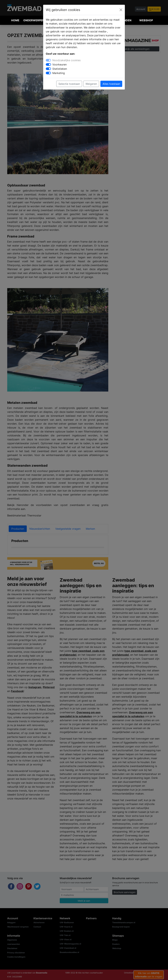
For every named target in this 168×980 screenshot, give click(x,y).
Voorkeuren (59, 64)
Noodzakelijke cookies (66, 60)
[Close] (121, 10)
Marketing (59, 73)
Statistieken (60, 69)
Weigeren (91, 84)
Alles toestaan (111, 84)
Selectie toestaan (69, 84)
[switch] (48, 64)
